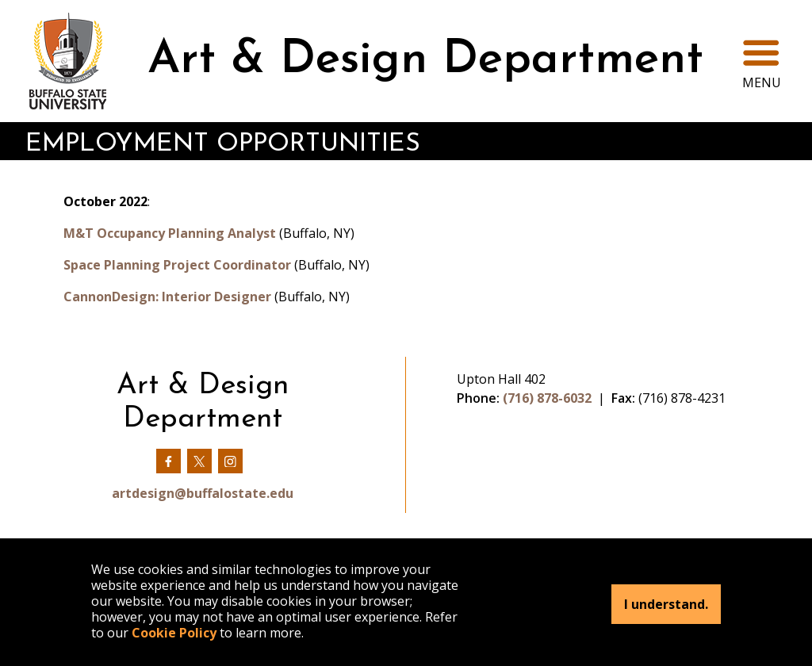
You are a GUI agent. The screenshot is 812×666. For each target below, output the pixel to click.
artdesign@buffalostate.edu (203, 493)
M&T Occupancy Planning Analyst (170, 233)
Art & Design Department (425, 61)
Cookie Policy (174, 633)
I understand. (666, 604)
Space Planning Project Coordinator (177, 265)
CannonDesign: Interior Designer (167, 297)
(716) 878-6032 (547, 398)
